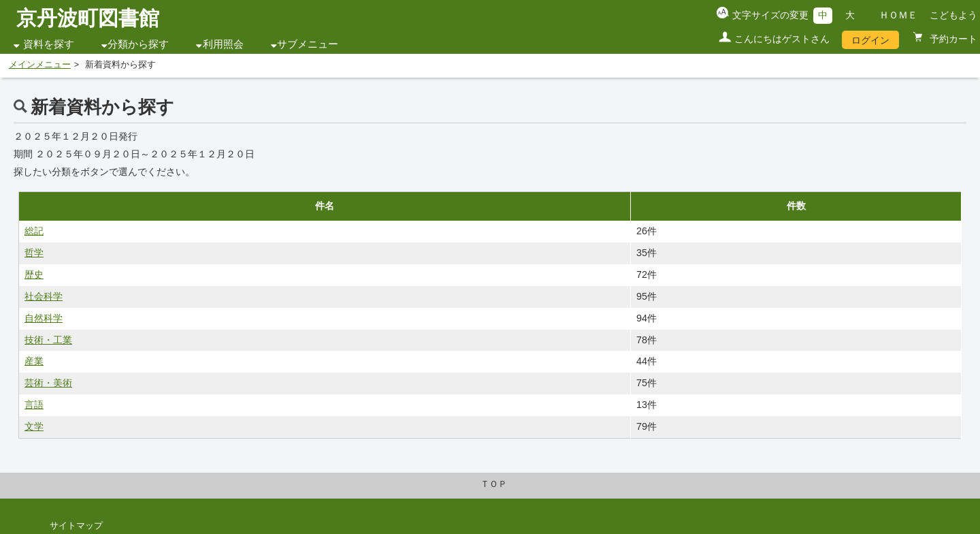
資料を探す (49, 44)
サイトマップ (76, 526)
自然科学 (44, 318)
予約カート (952, 39)
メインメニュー (40, 65)
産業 (34, 361)
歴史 (34, 274)
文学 (34, 426)
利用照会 (223, 44)
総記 (34, 231)
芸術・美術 (48, 383)
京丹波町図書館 (88, 18)
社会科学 (44, 296)
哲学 (34, 253)
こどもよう (953, 15)
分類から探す (138, 44)
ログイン (870, 40)
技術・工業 (48, 340)
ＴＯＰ (494, 484)
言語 (34, 405)
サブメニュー (308, 44)
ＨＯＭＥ (898, 15)
